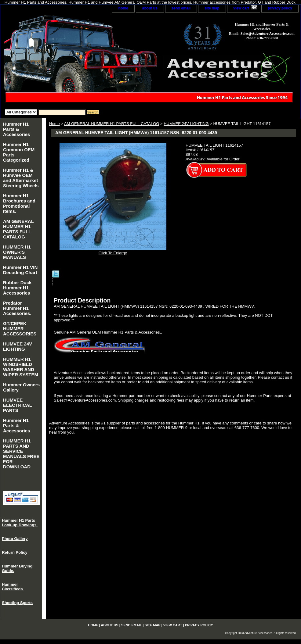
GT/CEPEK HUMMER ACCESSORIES (20, 329)
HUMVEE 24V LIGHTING (186, 124)
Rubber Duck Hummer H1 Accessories (17, 288)
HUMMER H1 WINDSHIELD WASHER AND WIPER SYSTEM (21, 367)
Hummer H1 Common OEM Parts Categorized (19, 152)
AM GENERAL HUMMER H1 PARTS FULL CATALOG (112, 124)
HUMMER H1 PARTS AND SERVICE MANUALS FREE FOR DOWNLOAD (21, 454)
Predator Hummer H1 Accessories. (17, 308)
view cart (241, 8)
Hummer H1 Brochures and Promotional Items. (19, 203)
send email (181, 8)
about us (150, 8)
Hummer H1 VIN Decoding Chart (20, 270)
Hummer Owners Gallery (21, 387)
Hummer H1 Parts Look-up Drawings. (20, 523)
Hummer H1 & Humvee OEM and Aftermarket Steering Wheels (21, 178)
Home (54, 124)
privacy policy (280, 8)
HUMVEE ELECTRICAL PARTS (18, 405)
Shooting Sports (17, 603)
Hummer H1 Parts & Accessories (16, 129)
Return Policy (15, 552)
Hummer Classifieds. (13, 587)
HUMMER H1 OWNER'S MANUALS (17, 252)
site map (212, 8)
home (123, 8)
